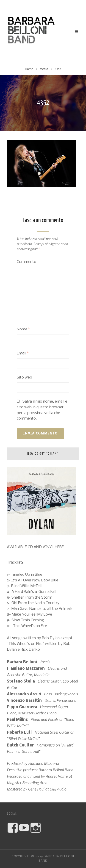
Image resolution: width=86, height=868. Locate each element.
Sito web (24, 377)
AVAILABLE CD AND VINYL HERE (35, 547)
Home (29, 69)
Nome (23, 329)
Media (44, 69)
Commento (26, 262)
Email (23, 353)
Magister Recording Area (27, 782)
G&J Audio (58, 789)
